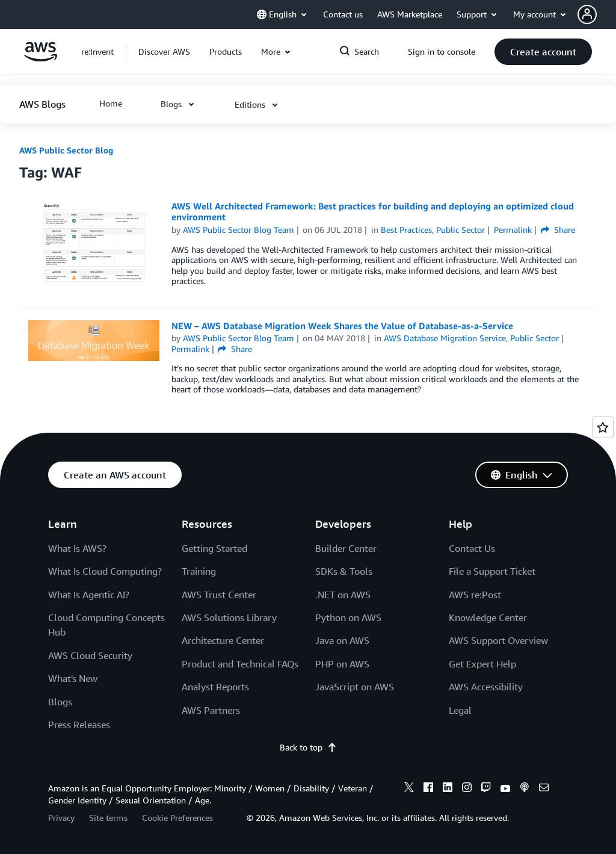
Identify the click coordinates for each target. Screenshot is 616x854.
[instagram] (467, 789)
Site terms (108, 818)
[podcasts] (525, 789)
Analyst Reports (215, 687)
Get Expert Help (482, 664)
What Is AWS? (77, 548)
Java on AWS (342, 640)
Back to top (308, 747)
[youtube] (505, 789)
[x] (409, 789)
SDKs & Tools (344, 571)
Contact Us (472, 548)
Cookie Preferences (177, 818)
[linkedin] (448, 789)
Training (199, 571)
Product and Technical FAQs (240, 664)
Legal (460, 710)
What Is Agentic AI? (89, 595)
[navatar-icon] (587, 14)
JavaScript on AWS (355, 687)
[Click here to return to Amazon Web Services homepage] (41, 58)
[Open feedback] (603, 427)
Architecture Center (223, 640)
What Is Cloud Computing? (105, 571)
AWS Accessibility (486, 687)
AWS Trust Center (219, 595)
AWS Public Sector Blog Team (239, 230)
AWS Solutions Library (229, 617)
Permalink (513, 230)
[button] (597, 14)
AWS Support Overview (498, 640)
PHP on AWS (342, 664)
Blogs (60, 702)
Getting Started (214, 548)
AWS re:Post (475, 595)
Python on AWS (348, 617)
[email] (544, 789)
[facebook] (428, 789)
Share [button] (558, 230)
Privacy (61, 818)
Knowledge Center (488, 617)
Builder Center (346, 548)
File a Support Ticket (492, 571)
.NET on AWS (343, 595)
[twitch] (486, 789)
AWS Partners (211, 710)
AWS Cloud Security (90, 655)
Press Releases (79, 725)
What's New (73, 678)
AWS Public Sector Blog (66, 150)
